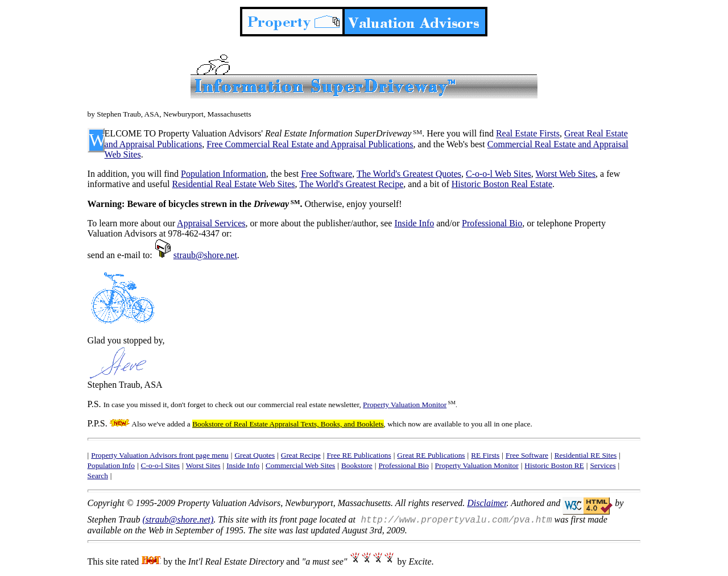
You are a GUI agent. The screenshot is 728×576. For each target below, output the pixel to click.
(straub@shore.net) (178, 519)
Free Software (326, 174)
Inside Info (414, 223)
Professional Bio (492, 223)
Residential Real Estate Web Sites (233, 184)
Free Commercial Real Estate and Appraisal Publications (310, 144)
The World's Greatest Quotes (409, 174)
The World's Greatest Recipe (351, 184)
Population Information (224, 174)
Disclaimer (487, 503)
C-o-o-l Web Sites (499, 174)
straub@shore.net (205, 255)
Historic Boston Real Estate (502, 184)
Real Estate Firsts (528, 134)
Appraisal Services (211, 223)
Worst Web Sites (566, 174)
